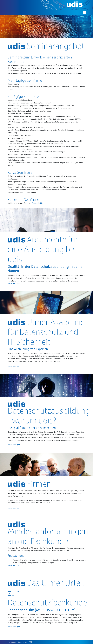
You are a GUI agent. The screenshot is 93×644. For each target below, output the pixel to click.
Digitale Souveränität (16, 160)
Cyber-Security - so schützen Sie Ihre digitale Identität (29, 103)
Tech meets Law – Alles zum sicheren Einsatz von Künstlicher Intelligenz (37, 152)
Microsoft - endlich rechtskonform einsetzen (25, 127)
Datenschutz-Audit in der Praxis (20, 100)
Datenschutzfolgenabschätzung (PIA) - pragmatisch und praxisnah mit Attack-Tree (41, 106)
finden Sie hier (38, 203)
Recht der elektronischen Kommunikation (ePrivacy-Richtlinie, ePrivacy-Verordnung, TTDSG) (44, 119)
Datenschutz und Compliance (19, 114)
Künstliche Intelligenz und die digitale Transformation (29, 111)
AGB (31, 642)
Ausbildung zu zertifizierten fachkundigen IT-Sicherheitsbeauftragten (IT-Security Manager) (44, 74)
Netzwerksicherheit (15, 138)
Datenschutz (23, 642)
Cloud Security (13, 84)
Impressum (12, 642)
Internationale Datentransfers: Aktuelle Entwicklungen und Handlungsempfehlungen (42, 117)
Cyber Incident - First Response (20, 136)
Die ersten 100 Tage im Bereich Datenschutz (25, 155)
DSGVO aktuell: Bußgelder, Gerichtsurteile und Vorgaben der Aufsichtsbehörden (39, 108)
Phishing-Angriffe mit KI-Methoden (22, 193)
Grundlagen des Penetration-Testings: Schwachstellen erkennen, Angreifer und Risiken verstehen (46, 157)
